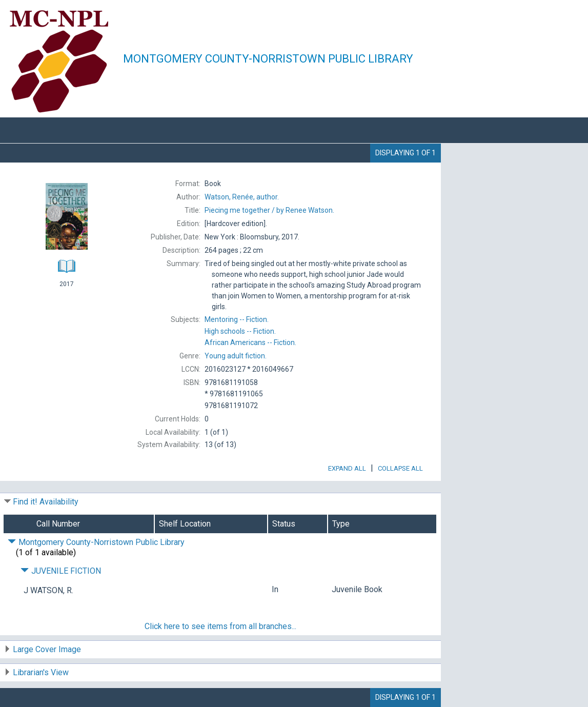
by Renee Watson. (269, 210)
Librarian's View (41, 672)
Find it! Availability (46, 502)
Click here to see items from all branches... (220, 626)
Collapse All (400, 468)
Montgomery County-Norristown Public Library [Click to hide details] (96, 542)
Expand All (347, 468)
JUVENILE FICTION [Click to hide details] (61, 571)
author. (242, 197)
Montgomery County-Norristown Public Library (268, 59)
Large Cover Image (47, 649)
